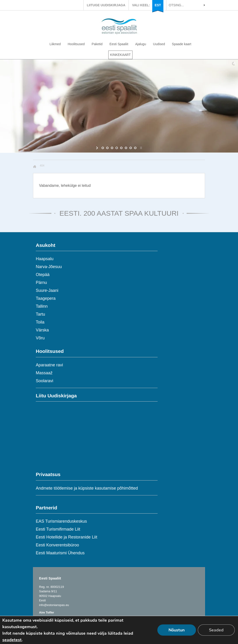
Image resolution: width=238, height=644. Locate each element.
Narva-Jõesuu (49, 267)
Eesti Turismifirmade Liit (58, 529)
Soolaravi (45, 381)
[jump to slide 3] (112, 148)
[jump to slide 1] (103, 148)
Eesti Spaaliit (119, 44)
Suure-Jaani (47, 290)
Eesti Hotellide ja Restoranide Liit (66, 537)
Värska (42, 330)
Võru (40, 338)
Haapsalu (45, 259)
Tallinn (42, 306)
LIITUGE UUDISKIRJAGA (106, 5)
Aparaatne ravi (49, 365)
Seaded (216, 630)
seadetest (12, 640)
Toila (40, 322)
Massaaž (44, 373)
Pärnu (41, 283)
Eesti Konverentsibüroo (57, 545)
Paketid (97, 44)
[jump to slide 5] (121, 148)
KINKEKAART (120, 55)
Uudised (159, 44)
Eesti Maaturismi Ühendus (60, 553)
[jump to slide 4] (117, 148)
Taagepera (46, 298)
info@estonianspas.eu (54, 605)
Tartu (40, 314)
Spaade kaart (182, 44)
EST (158, 5)
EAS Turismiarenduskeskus (61, 521)
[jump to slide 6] (126, 148)
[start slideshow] (98, 148)
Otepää (43, 275)
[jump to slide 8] (135, 148)
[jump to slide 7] (131, 148)
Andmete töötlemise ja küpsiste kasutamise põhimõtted (87, 488)
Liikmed (55, 44)
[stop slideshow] (140, 148)
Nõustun (177, 630)
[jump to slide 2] (107, 148)
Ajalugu (141, 44)
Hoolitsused (76, 44)
